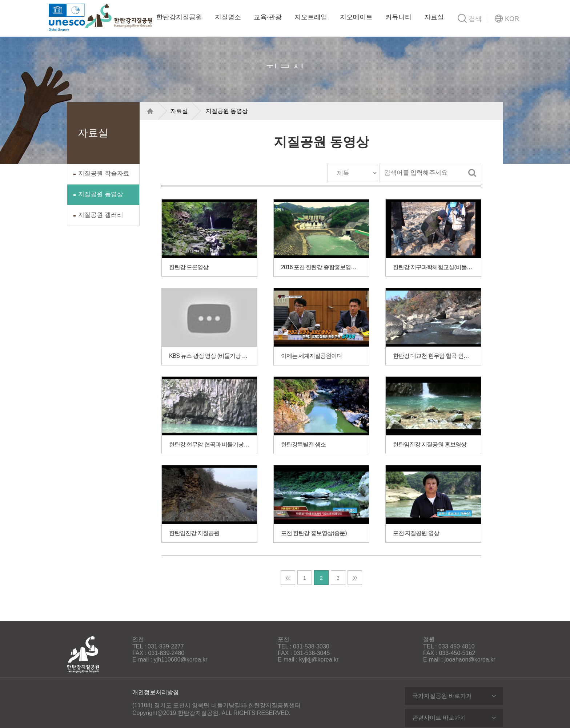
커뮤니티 (398, 17)
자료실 (434, 17)
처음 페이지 (288, 578)
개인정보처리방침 (156, 692)
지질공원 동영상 (101, 194)
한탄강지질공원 (119, 16)
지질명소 (228, 17)
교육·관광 (268, 17)
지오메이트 (356, 17)
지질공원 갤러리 (101, 215)
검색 (472, 173)
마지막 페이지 (355, 578)
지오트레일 (311, 17)
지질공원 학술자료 (104, 173)
